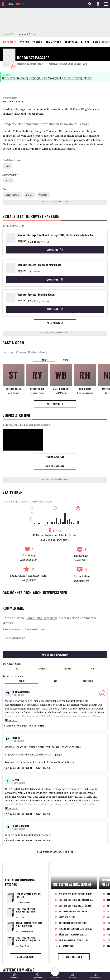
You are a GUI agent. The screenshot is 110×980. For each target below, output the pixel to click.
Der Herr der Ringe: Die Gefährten (75, 912)
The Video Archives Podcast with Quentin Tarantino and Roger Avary (28, 948)
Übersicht (10, 42)
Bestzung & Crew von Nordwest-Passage (26, 352)
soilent (22, 924)
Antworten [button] (22, 709)
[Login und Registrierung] (98, 4)
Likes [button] (55, 665)
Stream (25, 42)
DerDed (16, 721)
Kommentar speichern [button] (55, 638)
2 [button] (7, 755)
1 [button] (7, 847)
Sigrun (16, 767)
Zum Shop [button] (55, 250)
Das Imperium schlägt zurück (73, 918)
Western (43, 195)
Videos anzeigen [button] (55, 456)
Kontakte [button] (43, 652)
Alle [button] (18, 652)
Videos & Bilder (16, 415)
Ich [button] (92, 652)
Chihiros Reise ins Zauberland (74, 947)
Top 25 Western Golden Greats (29, 902)
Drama (29, 195)
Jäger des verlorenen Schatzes (74, 941)
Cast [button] (44, 360)
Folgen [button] (33, 709)
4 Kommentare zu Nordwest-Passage (24, 629)
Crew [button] (66, 360)
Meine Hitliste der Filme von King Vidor (29, 931)
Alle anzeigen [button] (55, 323)
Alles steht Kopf (67, 953)
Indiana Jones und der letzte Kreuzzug (76, 935)
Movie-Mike (24, 952)
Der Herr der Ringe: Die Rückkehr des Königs (76, 906)
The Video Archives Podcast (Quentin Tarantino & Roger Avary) (30, 918)
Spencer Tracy (12, 114)
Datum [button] (22, 665)
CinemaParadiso (26, 938)
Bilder (86, 42)
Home (6, 34)
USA (7, 166)
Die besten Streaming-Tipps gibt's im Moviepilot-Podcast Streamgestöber (47, 78)
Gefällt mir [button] (10, 709)
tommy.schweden (21, 675)
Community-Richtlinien (41, 618)
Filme (14, 34)
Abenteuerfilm (12, 195)
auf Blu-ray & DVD (13, 226)
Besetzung (71, 42)
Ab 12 (8, 180)
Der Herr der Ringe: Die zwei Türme (75, 901)
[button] (14, 976)
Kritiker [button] (67, 652)
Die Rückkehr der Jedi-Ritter (73, 930)
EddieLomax (25, 909)
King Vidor (88, 109)
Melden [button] (41, 709)
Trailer (38, 42)
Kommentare (53, 42)
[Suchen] (90, 4)
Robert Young (35, 114)
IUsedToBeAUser (21, 813)
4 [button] (7, 801)
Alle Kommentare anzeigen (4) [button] (55, 858)
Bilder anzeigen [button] (55, 466)
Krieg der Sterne (67, 924)
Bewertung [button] (88, 665)
